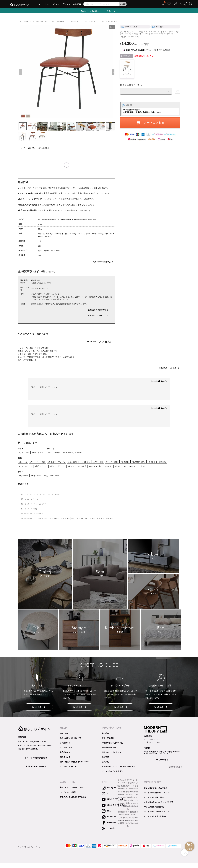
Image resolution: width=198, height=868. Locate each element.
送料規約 (105, 767)
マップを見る (162, 765)
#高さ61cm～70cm (56, 482)
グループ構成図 (108, 743)
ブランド (66, 5)
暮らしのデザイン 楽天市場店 (156, 793)
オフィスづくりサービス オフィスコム (159, 817)
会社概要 (105, 739)
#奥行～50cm (38, 482)
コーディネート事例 (68, 798)
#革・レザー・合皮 (40, 462)
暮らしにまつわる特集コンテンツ (73, 793)
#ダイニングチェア (87, 467)
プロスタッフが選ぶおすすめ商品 (73, 802)
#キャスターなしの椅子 (109, 467)
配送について (65, 762)
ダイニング (25, 500)
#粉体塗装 (138, 462)
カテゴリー (43, 5)
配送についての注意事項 (97, 310)
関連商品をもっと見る (166, 368)
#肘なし (145, 467)
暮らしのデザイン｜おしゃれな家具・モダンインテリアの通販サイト (47, 21)
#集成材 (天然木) (154, 462)
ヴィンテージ (42, 520)
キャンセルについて (97, 316)
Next (113, 72)
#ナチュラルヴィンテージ (80, 453)
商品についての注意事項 (102, 262)
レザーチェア (38, 505)
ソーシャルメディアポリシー (113, 777)
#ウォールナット (51, 467)
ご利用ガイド (65, 748)
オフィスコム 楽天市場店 (154, 803)
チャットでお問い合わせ (36, 763)
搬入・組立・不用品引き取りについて (75, 767)
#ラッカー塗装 (124, 462)
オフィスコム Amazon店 (154, 812)
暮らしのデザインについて (70, 743)
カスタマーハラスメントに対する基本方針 (119, 772)
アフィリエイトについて (70, 772)
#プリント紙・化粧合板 (30, 467)
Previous (20, 72)
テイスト (55, 5)
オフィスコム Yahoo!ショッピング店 (159, 808)
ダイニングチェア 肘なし (125, 21)
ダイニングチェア (103, 21)
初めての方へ (65, 739)
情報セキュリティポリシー (112, 758)
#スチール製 (109, 462)
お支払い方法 (65, 758)
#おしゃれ (24, 462)
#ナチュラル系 (40, 453)
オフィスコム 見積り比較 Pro (156, 822)
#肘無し (155, 467)
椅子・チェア (85, 21)
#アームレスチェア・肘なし (32, 472)
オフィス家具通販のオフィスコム (157, 798)
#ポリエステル (81, 462)
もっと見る (38, 713)
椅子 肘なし (37, 515)
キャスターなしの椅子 (42, 510)
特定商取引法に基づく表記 (112, 748)
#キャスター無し (130, 467)
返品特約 (105, 762)
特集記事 (77, 5)
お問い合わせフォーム (36, 772)
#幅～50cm (24, 482)
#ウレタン (95, 462)
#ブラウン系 (25, 453)
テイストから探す (28, 520)
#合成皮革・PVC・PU (62, 462)
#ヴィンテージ (58, 453)
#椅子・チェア (68, 467)
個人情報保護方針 (109, 753)
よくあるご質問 (66, 753)
